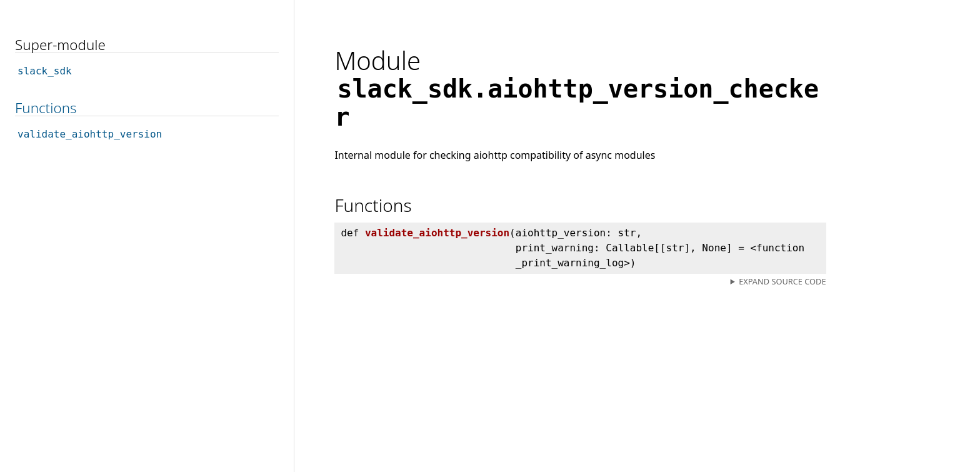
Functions (46, 108)
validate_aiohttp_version (90, 134)
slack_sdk (45, 71)
